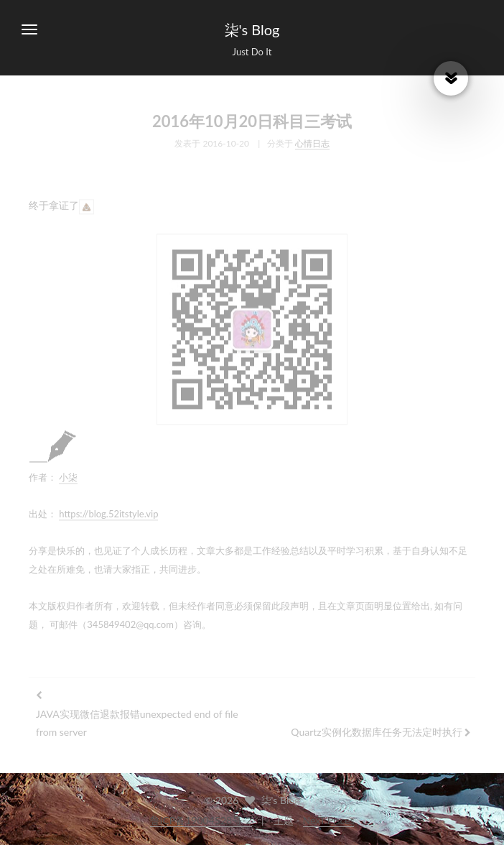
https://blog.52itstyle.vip (108, 512)
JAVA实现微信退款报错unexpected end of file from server (137, 721)
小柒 (68, 475)
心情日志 (312, 141)
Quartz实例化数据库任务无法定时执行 (376, 730)
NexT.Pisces (329, 820)
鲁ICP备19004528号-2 (201, 820)
